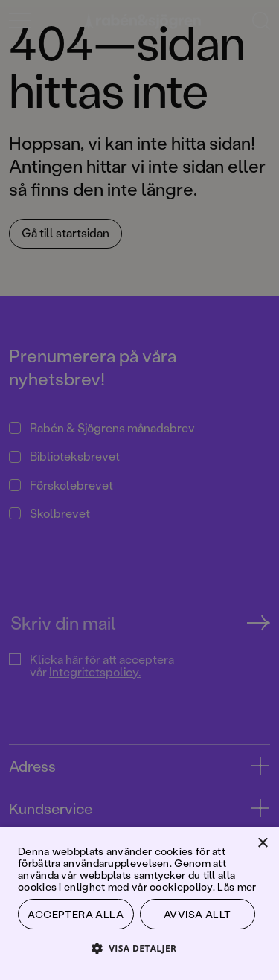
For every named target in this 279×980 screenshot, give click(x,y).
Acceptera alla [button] (76, 914)
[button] (140, 948)
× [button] (262, 843)
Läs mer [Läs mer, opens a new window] (237, 887)
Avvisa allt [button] (197, 914)
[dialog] (139, 490)
